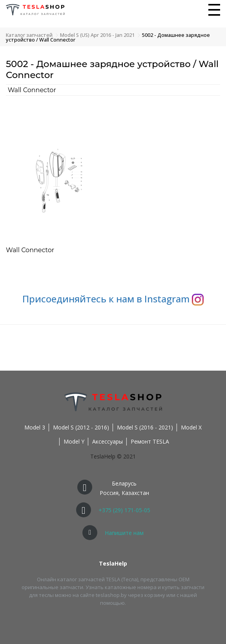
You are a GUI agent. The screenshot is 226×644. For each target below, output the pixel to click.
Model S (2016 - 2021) (145, 427)
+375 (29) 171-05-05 (124, 510)
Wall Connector (32, 90)
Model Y (74, 441)
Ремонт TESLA (150, 441)
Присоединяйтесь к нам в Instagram (113, 299)
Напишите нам (124, 533)
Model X (191, 427)
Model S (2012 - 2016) (81, 427)
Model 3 (35, 427)
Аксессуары (108, 441)
